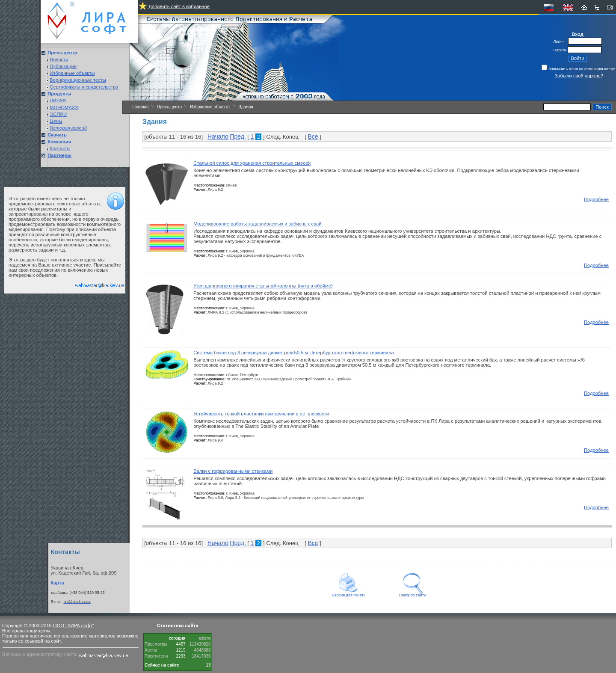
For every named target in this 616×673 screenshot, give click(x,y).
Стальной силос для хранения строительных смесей (252, 163)
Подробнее (596, 199)
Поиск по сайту (413, 593)
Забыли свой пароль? (579, 76)
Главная (140, 107)
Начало (218, 136)
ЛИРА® (58, 101)
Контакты (60, 148)
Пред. (238, 136)
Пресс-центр (169, 107)
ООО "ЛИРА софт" (74, 626)
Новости (59, 59)
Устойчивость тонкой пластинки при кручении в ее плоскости (261, 414)
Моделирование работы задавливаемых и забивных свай (257, 224)
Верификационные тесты (78, 80)
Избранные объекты (72, 73)
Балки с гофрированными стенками (233, 471)
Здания (246, 107)
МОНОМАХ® (64, 107)
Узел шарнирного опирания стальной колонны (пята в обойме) (263, 286)
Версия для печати (349, 593)
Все (313, 136)
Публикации (63, 66)
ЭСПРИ (58, 114)
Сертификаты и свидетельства (84, 87)
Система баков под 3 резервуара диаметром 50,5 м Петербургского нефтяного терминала (294, 353)
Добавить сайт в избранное (179, 6)
